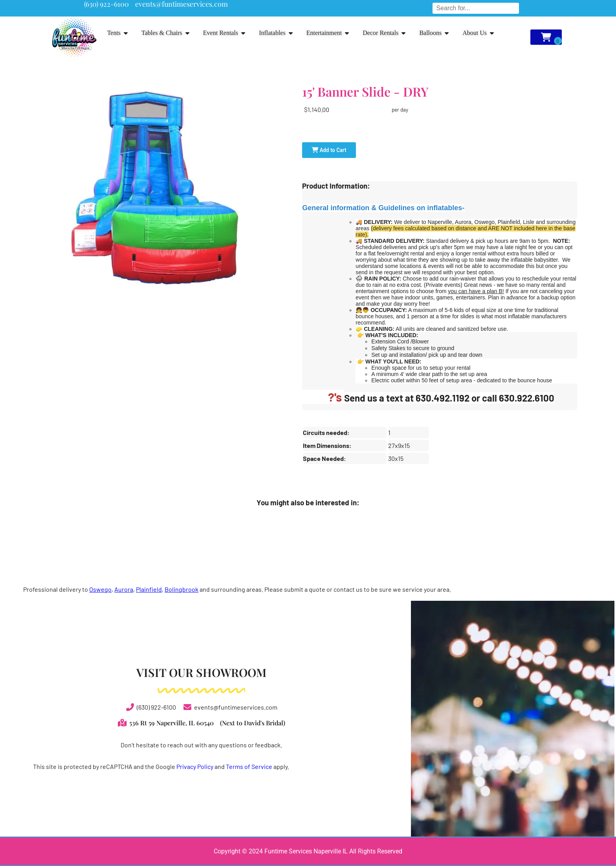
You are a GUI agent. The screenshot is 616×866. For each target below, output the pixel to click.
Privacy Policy (195, 766)
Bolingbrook (181, 589)
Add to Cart (329, 150)
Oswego (100, 589)
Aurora (124, 589)
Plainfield (149, 589)
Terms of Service (249, 766)
